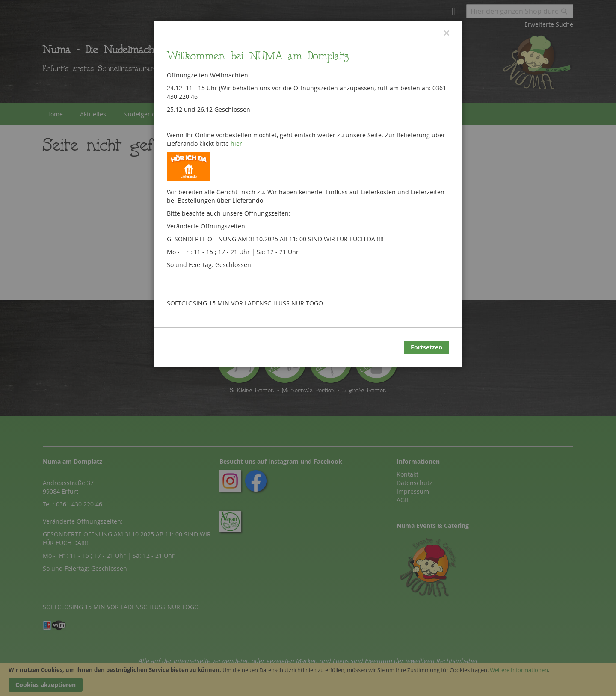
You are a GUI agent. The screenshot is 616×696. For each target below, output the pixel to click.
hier (236, 144)
